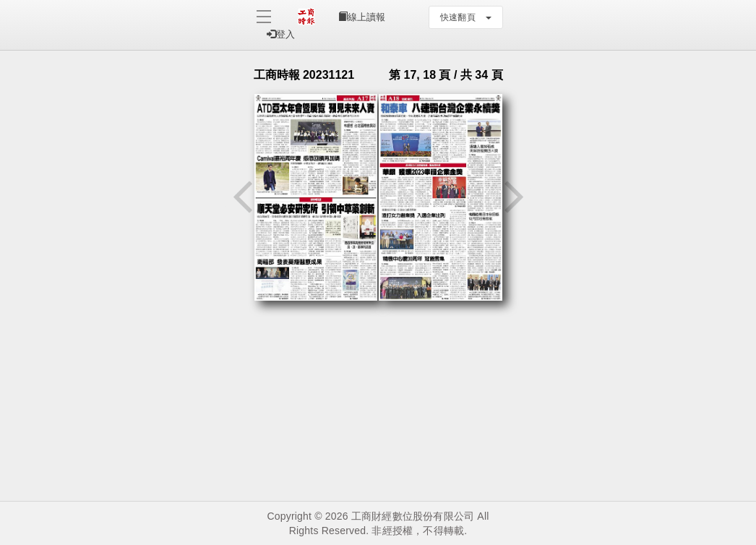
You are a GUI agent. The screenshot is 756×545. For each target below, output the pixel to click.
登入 (281, 34)
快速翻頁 (466, 17)
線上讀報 (362, 17)
